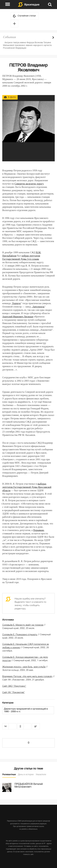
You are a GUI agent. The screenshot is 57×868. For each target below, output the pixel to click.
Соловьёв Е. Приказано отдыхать (20, 635)
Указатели (41, 775)
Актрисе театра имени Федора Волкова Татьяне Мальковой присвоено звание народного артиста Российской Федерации (27, 45)
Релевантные (9, 775)
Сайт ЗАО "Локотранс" (14, 686)
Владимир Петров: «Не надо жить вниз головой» (27, 677)
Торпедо (16, 303)
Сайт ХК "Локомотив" (14, 693)
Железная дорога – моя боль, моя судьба (24, 667)
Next (53, 38)
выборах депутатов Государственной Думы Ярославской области (27, 487)
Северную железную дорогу (29, 184)
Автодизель (38, 307)
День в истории (26, 775)
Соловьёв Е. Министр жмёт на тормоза (23, 625)
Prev (48, 38)
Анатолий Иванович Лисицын (18, 317)
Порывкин (39, 530)
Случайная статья (27, 16)
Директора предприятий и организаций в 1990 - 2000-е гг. (26, 710)
